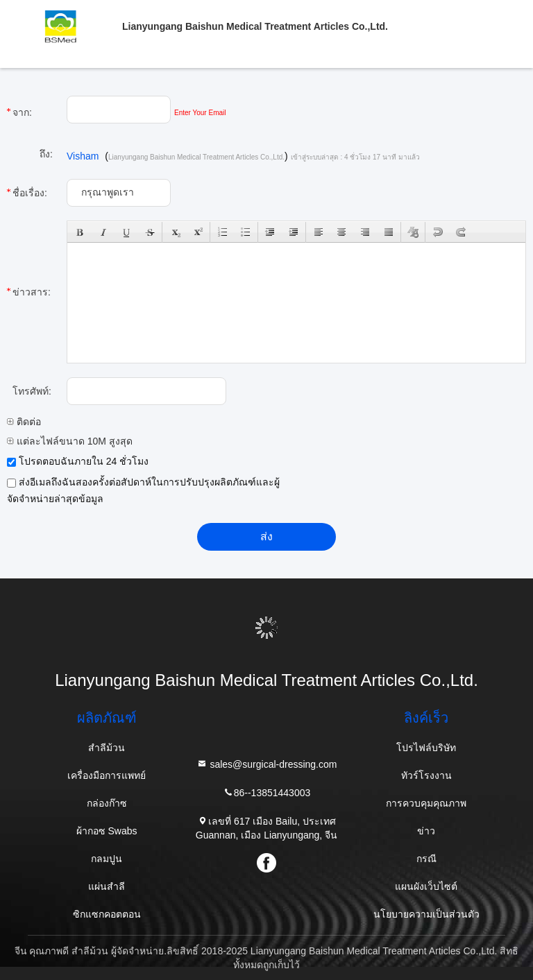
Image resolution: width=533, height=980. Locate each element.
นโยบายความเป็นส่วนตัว (426, 914)
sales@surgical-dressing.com (267, 764)
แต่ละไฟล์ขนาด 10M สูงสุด (70, 441)
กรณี (426, 859)
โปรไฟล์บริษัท (426, 748)
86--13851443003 (267, 792)
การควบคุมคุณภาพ (426, 803)
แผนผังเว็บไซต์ (426, 886)
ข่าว (426, 831)
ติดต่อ (24, 422)
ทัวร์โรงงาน (426, 775)
